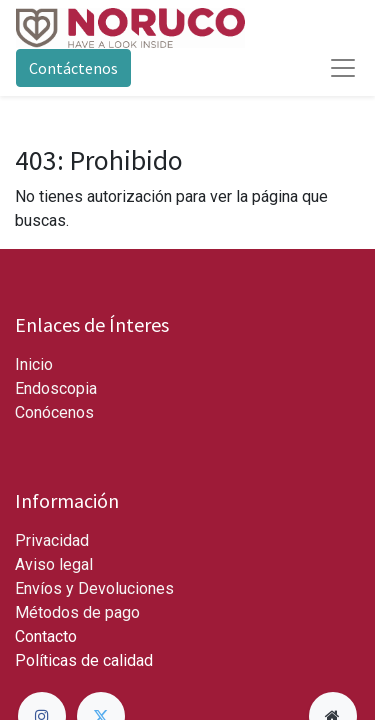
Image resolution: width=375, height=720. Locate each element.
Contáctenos (73, 68)
